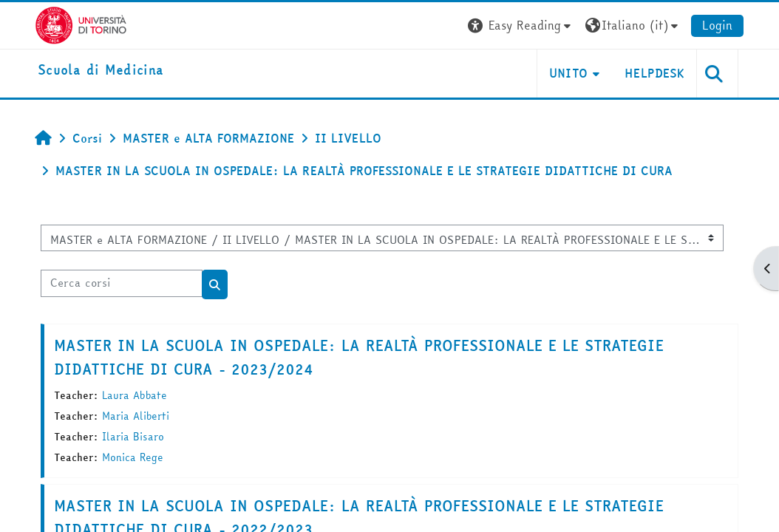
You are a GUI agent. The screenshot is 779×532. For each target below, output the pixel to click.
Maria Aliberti (136, 416)
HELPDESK (654, 73)
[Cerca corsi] (122, 283)
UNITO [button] (569, 73)
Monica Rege (133, 457)
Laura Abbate (135, 395)
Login (717, 25)
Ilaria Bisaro (133, 437)
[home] (101, 71)
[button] (521, 25)
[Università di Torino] (81, 24)
